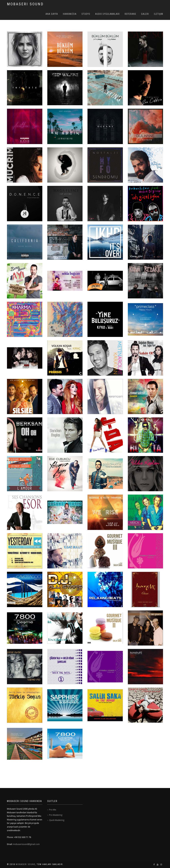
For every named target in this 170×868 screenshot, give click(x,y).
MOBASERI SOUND (25, 4)
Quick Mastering (57, 820)
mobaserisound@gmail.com (26, 844)
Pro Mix (53, 810)
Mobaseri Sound (25, 864)
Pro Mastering (56, 815)
